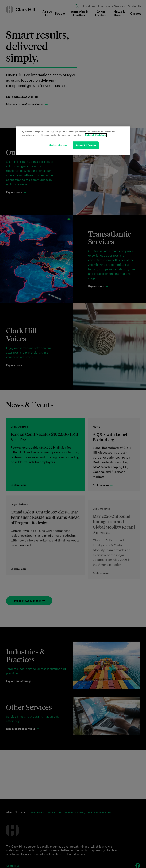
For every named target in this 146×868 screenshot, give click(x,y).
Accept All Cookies (86, 145)
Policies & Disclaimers (96, 135)
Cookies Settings (58, 145)
